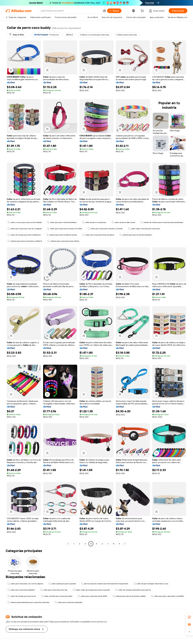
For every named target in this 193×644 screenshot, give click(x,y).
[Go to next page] (125, 544)
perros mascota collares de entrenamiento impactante (105, 584)
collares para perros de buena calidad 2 (25, 241)
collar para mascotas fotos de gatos (98, 235)
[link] (189, 617)
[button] (104, 11)
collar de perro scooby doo (94, 222)
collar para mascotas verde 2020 (92, 596)
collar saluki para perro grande (62, 584)
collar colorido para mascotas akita (57, 596)
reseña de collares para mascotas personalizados (162, 222)
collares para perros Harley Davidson (136, 235)
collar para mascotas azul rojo (54, 590)
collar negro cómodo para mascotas (144, 229)
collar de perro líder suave (123, 222)
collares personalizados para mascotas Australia (28, 602)
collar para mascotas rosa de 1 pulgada (25, 229)
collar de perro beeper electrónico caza (151, 584)
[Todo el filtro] (17, 35)
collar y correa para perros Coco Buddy (25, 222)
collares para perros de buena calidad (129, 596)
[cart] (143, 11)
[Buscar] (114, 11)
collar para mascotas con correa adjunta (25, 584)
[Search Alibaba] (70, 11)
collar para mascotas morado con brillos (65, 229)
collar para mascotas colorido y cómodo (105, 229)
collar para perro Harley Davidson (62, 222)
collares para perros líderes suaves (62, 235)
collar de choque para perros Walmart (24, 235)
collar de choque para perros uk (22, 596)
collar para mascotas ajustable (69, 602)
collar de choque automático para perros (133, 590)
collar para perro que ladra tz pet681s (167, 596)
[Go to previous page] (68, 544)
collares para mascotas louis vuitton (63, 241)
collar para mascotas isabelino (21, 590)
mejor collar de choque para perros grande (91, 590)
